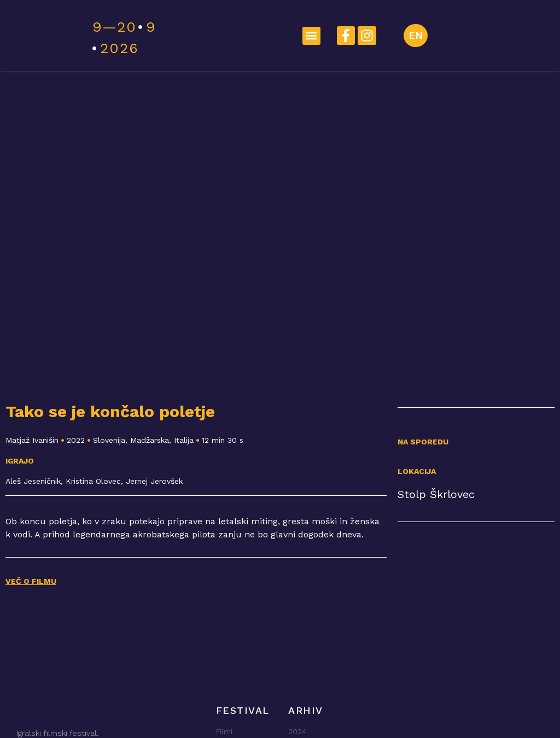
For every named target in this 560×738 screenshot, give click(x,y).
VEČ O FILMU (31, 581)
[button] (311, 36)
